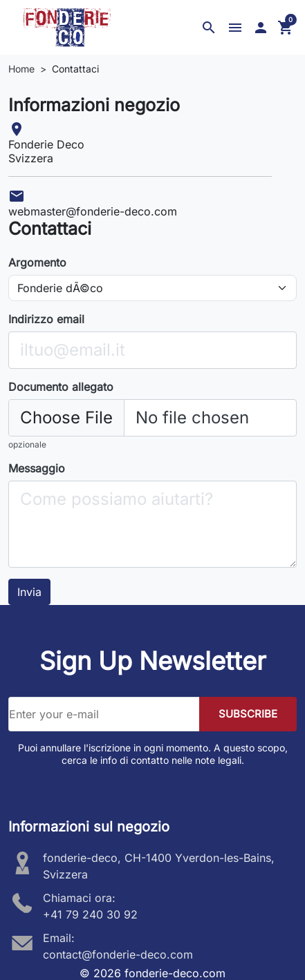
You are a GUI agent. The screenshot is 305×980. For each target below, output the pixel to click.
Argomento (37, 262)
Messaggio (37, 468)
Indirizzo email (46, 319)
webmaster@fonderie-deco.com (93, 211)
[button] (209, 28)
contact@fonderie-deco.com (118, 954)
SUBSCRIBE (248, 714)
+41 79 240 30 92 (90, 914)
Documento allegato (61, 387)
